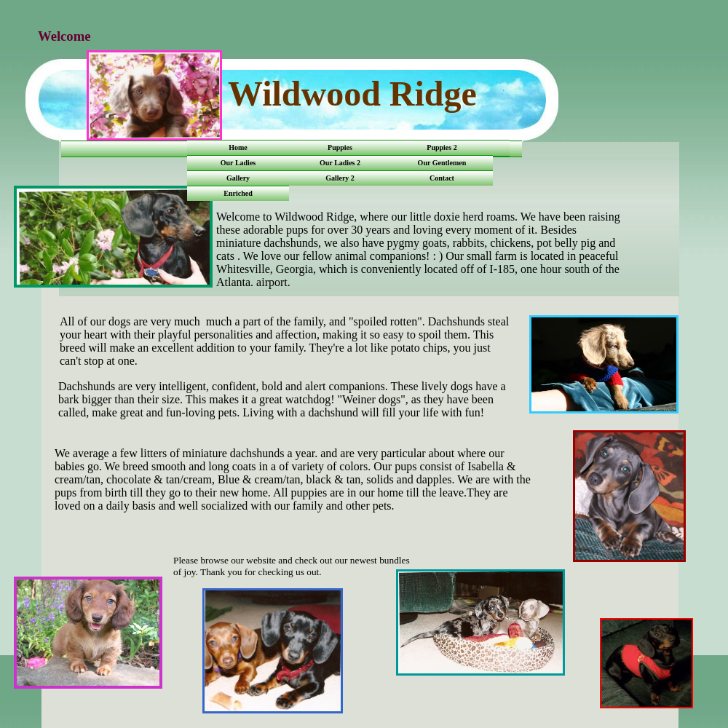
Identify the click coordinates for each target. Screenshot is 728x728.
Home (238, 147)
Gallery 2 (340, 178)
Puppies (340, 147)
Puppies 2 (442, 147)
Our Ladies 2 (340, 163)
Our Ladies (238, 163)
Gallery (238, 178)
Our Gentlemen (442, 163)
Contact (442, 178)
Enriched (238, 193)
